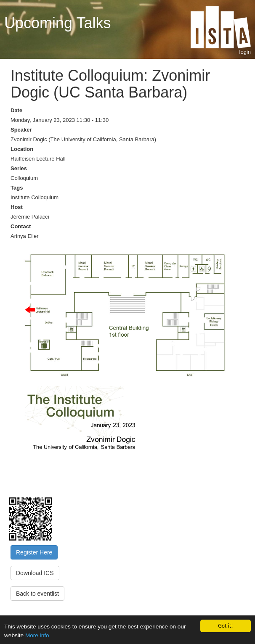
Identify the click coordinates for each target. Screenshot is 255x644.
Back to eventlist (37, 594)
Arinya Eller (24, 236)
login (245, 52)
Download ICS (35, 573)
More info (37, 635)
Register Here (34, 552)
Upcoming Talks (57, 23)
